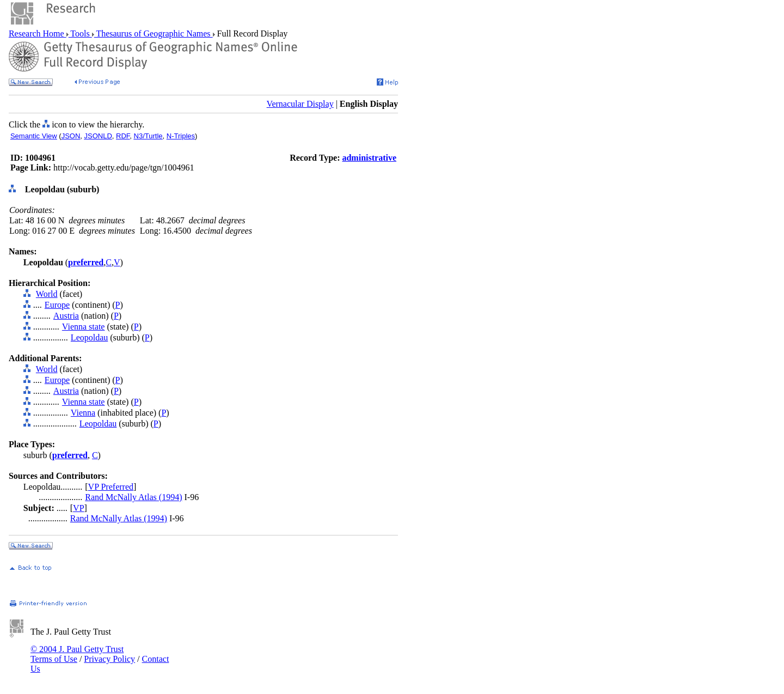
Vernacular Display (300, 104)
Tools (80, 34)
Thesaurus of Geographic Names (154, 34)
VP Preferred (111, 487)
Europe (57, 305)
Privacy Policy (109, 659)
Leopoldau (89, 337)
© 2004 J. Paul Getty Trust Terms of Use (77, 654)
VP (78, 508)
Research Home (38, 34)
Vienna (83, 413)
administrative (369, 158)
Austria (66, 316)
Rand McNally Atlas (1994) (133, 497)
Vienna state (84, 327)
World (47, 294)
